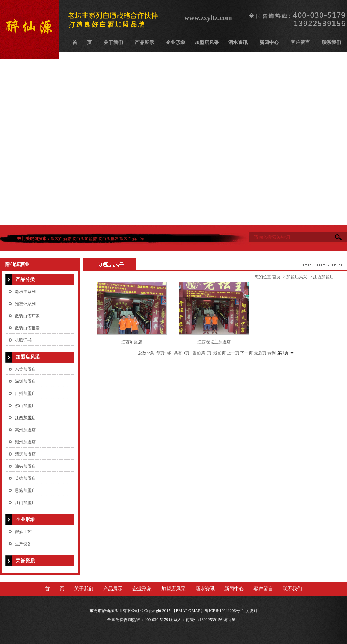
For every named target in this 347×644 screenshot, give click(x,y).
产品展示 (144, 42)
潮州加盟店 (25, 442)
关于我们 (113, 42)
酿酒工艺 (23, 532)
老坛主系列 (25, 292)
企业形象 (176, 42)
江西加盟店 (25, 418)
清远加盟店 (25, 454)
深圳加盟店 (25, 381)
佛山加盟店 (25, 406)
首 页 (82, 42)
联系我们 (331, 42)
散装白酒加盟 (80, 239)
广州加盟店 (25, 394)
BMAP (181, 611)
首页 (276, 277)
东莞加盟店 (25, 369)
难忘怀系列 (25, 304)
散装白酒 (59, 239)
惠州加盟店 (25, 430)
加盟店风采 (207, 42)
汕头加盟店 (25, 466)
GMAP (194, 611)
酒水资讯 (238, 42)
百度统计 (249, 611)
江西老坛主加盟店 (214, 342)
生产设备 (23, 544)
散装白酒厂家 (132, 239)
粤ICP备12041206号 (223, 611)
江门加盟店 (25, 503)
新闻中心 (269, 42)
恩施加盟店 (25, 491)
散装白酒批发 (106, 239)
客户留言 (300, 42)
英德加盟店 (25, 478)
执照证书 (23, 340)
